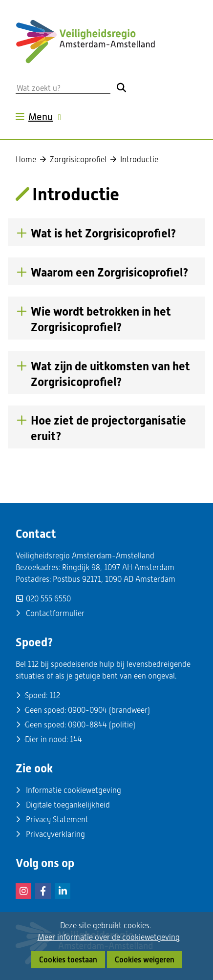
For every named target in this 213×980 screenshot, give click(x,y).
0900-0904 (87, 710)
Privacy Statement (57, 820)
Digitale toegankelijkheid (68, 805)
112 (55, 695)
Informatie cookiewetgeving (74, 790)
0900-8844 (87, 725)
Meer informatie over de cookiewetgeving (109, 937)
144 (76, 739)
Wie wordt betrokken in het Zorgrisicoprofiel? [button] (101, 320)
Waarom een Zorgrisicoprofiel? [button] (110, 272)
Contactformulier (55, 613)
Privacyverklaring (55, 834)
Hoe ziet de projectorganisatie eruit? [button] (108, 428)
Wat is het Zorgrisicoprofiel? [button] (104, 233)
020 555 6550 (48, 599)
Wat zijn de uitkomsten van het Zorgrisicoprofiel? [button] (110, 374)
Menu (46, 117)
